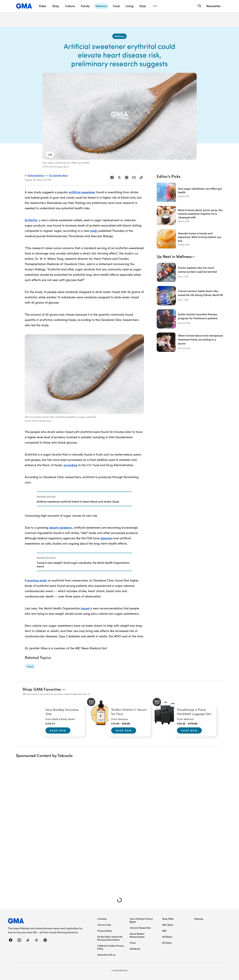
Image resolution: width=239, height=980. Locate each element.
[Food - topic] (30, 666)
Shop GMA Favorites (42, 689)
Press (133, 943)
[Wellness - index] (119, 36)
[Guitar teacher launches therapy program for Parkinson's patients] (190, 319)
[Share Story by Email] (134, 177)
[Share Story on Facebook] (112, 177)
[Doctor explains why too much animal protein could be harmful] (190, 272)
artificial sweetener (82, 192)
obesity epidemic (61, 527)
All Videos (167, 937)
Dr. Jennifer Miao (59, 175)
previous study (37, 580)
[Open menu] (155, 6)
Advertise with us (106, 955)
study (94, 231)
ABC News (168, 925)
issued (85, 608)
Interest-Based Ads (140, 928)
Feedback (135, 949)
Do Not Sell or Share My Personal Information (110, 938)
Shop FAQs (168, 919)
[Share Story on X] (119, 177)
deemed (106, 538)
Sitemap (199, 919)
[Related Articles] (84, 499)
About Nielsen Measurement (137, 935)
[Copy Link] (141, 177)
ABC (164, 931)
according (70, 465)
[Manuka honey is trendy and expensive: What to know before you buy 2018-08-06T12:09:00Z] (190, 239)
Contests (102, 919)
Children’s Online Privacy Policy (110, 947)
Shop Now (58, 730)
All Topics (167, 943)
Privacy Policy (105, 931)
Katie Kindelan (36, 175)
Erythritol (31, 220)
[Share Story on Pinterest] (127, 177)
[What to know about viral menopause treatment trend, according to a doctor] (190, 342)
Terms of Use (104, 925)
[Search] (199, 6)
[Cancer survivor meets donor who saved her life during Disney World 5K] (190, 296)
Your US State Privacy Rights (141, 920)
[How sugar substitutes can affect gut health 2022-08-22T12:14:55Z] (190, 192)
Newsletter (214, 6)
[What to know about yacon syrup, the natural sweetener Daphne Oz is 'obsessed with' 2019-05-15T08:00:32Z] (190, 216)
